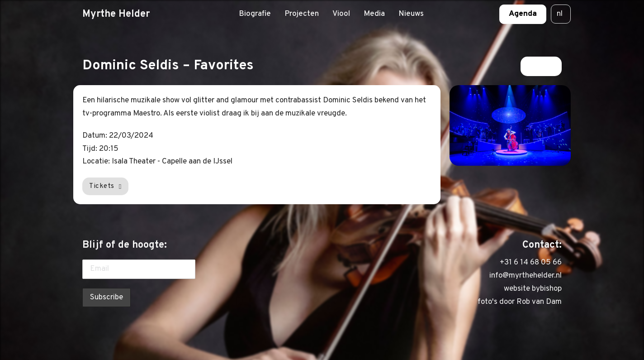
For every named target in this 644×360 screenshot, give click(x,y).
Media (374, 14)
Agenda (523, 14)
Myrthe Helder (116, 14)
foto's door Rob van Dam (520, 302)
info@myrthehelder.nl (526, 276)
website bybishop (533, 289)
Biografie (255, 14)
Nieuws (411, 14)
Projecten (302, 14)
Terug (541, 66)
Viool (341, 14)
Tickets (105, 186)
